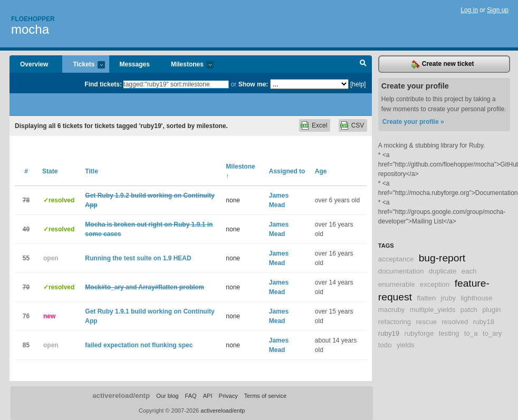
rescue (427, 322)
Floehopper (33, 19)
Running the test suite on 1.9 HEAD (138, 258)
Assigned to (287, 171)
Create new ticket (443, 64)
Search (363, 64)
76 (26, 316)
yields (406, 345)
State (50, 171)
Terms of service (265, 396)
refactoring (395, 322)
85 (26, 345)
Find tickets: (103, 84)
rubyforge (419, 333)
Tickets (83, 65)
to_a (471, 333)
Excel (319, 125)
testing (449, 333)
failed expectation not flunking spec (139, 345)
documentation (401, 271)
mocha (30, 29)
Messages (135, 64)
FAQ (191, 396)
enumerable (397, 284)
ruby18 (484, 322)
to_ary (492, 333)
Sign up (498, 10)
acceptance (396, 259)
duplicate (443, 271)
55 (26, 258)
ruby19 (389, 333)
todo (385, 345)
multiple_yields (433, 310)
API (208, 396)
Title (91, 171)
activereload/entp (121, 395)
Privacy (228, 396)
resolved (455, 322)
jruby (448, 298)
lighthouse (476, 298)
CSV (358, 125)
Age (321, 171)
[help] (358, 84)
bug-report (442, 258)
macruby (392, 310)
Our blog (167, 396)
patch (469, 310)
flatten (426, 298)
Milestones (187, 65)
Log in (469, 10)
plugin (491, 310)
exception (435, 284)
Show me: (253, 84)
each (469, 271)
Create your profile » (413, 122)
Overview (34, 64)
